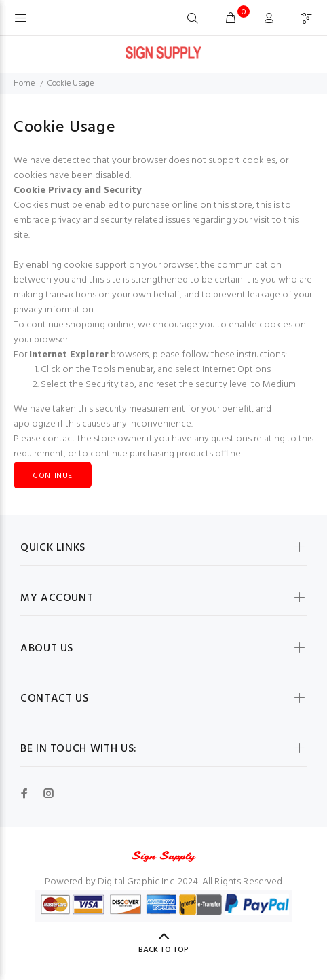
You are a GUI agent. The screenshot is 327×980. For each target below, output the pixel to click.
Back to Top (163, 950)
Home (24, 84)
